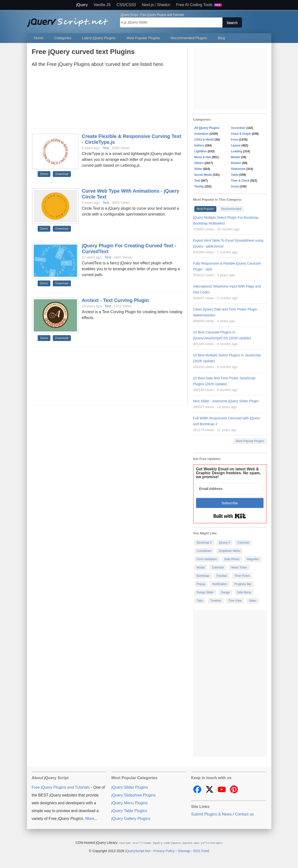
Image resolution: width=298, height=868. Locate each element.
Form (235, 140)
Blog (221, 38)
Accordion (238, 128)
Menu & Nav (203, 157)
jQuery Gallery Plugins (131, 819)
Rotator (236, 163)
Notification (220, 584)
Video (253, 601)
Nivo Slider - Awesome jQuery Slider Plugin (226, 401)
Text (106, 148)
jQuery (82, 5)
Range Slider (205, 592)
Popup (201, 584)
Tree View (235, 601)
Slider (198, 169)
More (90, 819)
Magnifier (253, 559)
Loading (237, 151)
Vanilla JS (102, 5)
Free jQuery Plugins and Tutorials (70, 20)
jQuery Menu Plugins (130, 803)
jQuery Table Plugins (129, 811)
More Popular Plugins (250, 441)
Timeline (216, 601)
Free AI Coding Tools (199, 5)
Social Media (203, 175)
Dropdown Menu (230, 551)
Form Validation (207, 559)
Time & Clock (240, 181)
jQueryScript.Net (138, 851)
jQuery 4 (225, 543)
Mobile (236, 157)
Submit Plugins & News (211, 814)
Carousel (243, 543)
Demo (44, 174)
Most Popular (205, 209)
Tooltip (199, 186)
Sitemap (184, 851)
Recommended (231, 209)
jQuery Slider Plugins (130, 787)
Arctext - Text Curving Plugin (115, 300)
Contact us (244, 814)
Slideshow (238, 169)
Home (39, 38)
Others (199, 163)
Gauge (225, 592)
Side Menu (244, 592)
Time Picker (242, 576)
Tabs (200, 601)
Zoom (235, 186)
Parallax (222, 576)
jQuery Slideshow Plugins (134, 795)
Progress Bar (243, 584)
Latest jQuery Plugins (99, 38)
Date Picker (232, 559)
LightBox (201, 151)
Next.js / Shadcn (156, 5)
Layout (236, 145)
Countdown (204, 551)
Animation (202, 134)
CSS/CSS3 (126, 5)
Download (62, 174)
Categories (63, 38)
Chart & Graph (241, 134)
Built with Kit (230, 516)
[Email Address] (230, 489)
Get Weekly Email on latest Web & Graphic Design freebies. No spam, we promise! (228, 473)
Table (235, 175)
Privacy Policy (164, 851)
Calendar (218, 568)
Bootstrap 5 (204, 543)
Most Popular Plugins (143, 38)
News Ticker (239, 568)
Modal (201, 568)
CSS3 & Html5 (204, 140)
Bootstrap (203, 576)
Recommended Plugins (189, 38)
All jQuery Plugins (207, 128)
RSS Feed (201, 851)
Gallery (199, 145)
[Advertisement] (108, 99)
